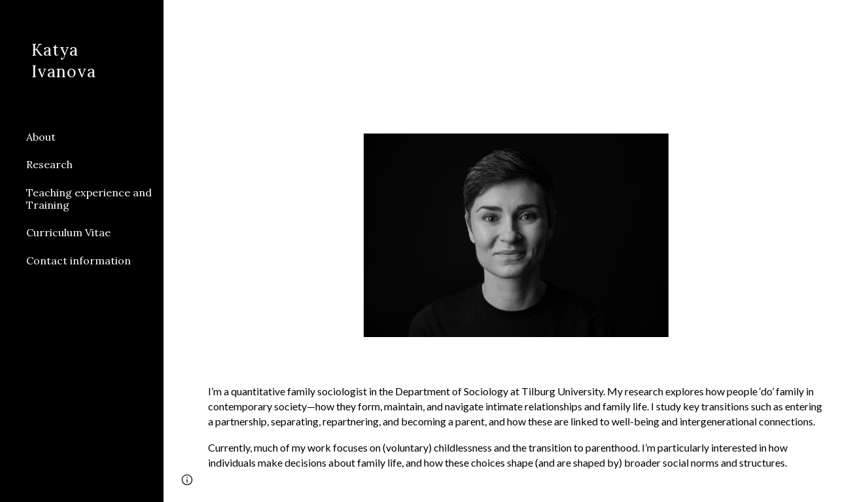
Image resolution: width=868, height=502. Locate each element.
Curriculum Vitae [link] (68, 232)
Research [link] (49, 164)
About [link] (41, 137)
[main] (516, 427)
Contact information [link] (78, 260)
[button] (852, 18)
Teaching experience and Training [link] (89, 199)
